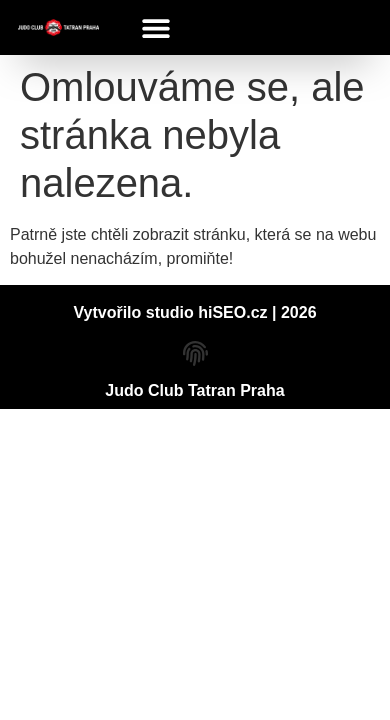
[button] (156, 27)
